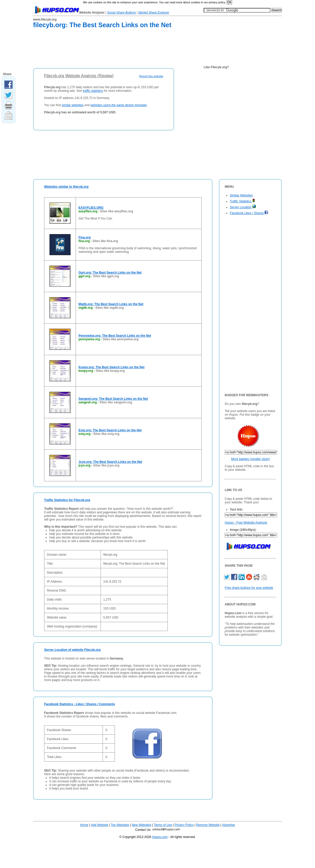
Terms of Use (163, 825)
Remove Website (208, 825)
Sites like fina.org (105, 241)
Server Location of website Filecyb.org (72, 650)
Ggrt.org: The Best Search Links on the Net (110, 273)
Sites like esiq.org (106, 434)
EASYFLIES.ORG (91, 208)
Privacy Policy (184, 825)
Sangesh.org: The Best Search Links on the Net (113, 399)
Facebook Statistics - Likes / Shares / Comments (80, 704)
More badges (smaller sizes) (250, 459)
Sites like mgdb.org (110, 308)
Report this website (151, 76)
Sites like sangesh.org (116, 402)
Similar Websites (241, 195)
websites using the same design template (118, 105)
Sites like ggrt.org (106, 276)
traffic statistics (93, 91)
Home (84, 825)
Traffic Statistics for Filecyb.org (67, 500)
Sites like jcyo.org (106, 465)
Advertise (229, 825)
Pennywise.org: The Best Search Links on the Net (115, 336)
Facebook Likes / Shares (249, 213)
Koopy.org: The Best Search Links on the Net (111, 367)
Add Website (100, 825)
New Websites (141, 825)
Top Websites (120, 825)
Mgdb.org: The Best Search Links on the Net (111, 304)
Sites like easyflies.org (117, 211)
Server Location (243, 207)
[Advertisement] (126, 49)
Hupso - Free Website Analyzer (246, 523)
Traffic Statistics (242, 201)
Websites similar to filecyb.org (66, 187)
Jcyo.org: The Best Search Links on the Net (110, 462)
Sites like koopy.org (110, 371)
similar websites (73, 105)
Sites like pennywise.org (121, 339)
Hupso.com (160, 837)
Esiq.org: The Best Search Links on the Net (110, 430)
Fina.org (85, 237)
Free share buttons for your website (249, 588)
